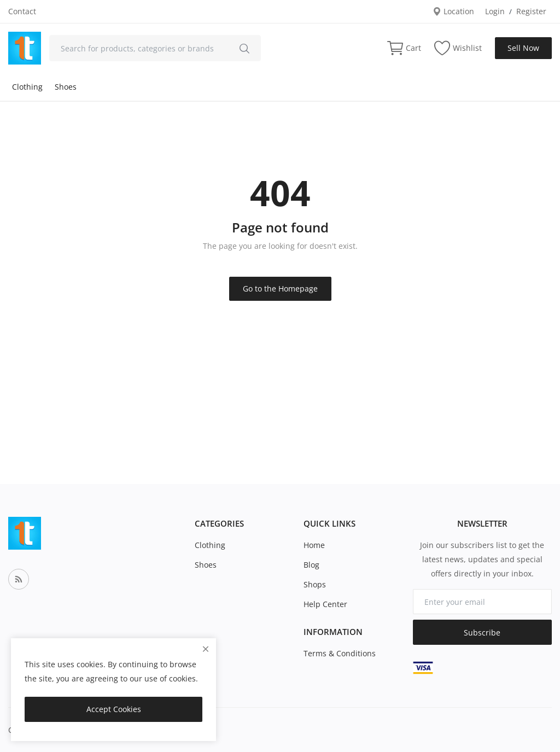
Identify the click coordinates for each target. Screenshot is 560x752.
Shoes (66, 87)
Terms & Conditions (340, 653)
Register (531, 11)
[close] (206, 649)
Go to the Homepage (280, 288)
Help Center (325, 604)
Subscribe (482, 633)
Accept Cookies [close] (114, 709)
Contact (22, 11)
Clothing (27, 87)
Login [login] (495, 11)
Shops (315, 584)
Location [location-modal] (453, 11)
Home (314, 545)
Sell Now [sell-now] (523, 48)
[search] (244, 48)
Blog (311, 565)
